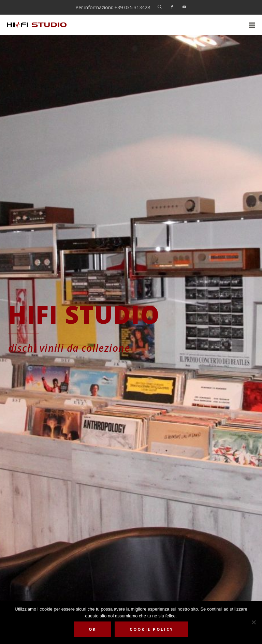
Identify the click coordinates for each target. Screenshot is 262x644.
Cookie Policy (151, 629)
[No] (253, 622)
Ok (93, 629)
